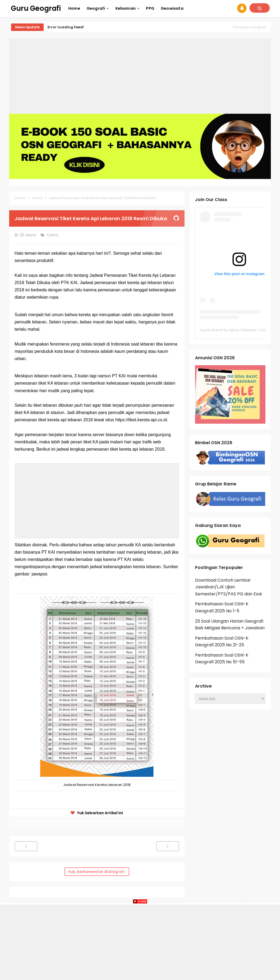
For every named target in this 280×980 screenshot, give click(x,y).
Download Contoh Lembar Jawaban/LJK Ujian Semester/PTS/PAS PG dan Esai (228, 587)
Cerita (53, 235)
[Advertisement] (140, 76)
